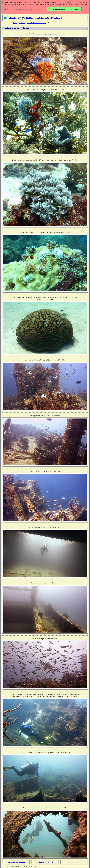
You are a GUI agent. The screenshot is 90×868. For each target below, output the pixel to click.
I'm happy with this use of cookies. (65, 9)
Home (15, 23)
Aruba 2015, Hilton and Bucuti (36, 23)
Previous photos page (17, 862)
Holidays (22, 23)
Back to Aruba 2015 (46, 862)
